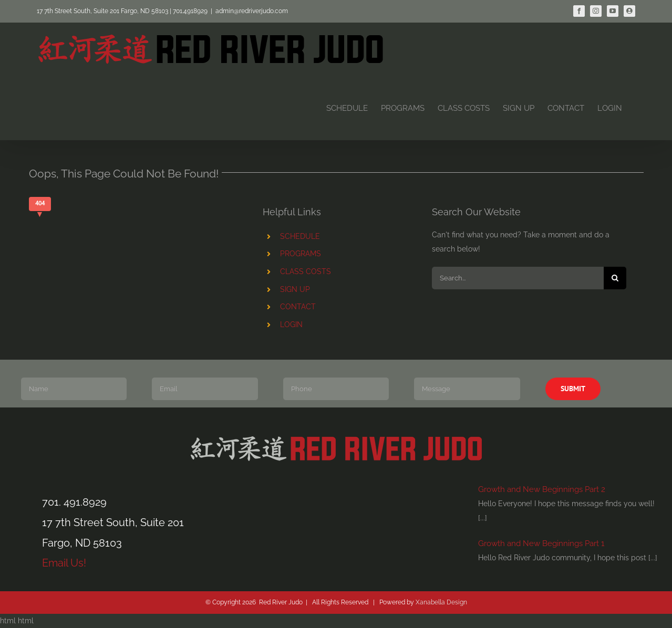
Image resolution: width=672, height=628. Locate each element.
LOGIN (291, 325)
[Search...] (518, 278)
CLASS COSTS (306, 271)
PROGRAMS (301, 254)
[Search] (615, 278)
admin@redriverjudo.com (252, 11)
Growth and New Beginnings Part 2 (542, 489)
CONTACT (298, 307)
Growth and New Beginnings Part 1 (541, 543)
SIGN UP (295, 289)
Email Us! (64, 563)
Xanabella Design (441, 602)
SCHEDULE (300, 236)
